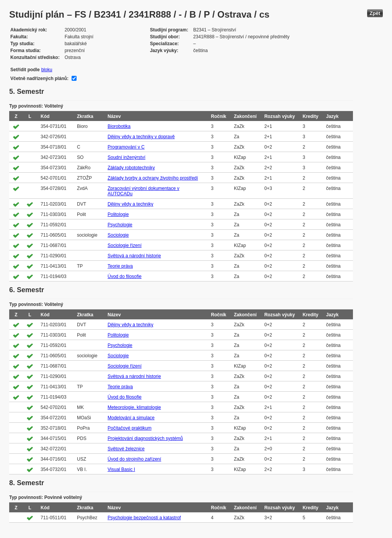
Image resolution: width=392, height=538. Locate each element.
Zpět (375, 13)
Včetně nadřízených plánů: (39, 78)
